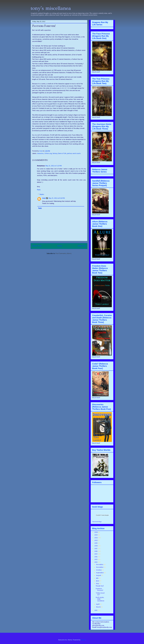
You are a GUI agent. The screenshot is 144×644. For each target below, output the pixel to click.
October (99, 570)
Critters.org (48, 154)
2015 (96, 554)
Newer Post (37, 246)
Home (60, 246)
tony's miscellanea (51, 8)
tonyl (41, 151)
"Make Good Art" (100, 594)
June (98, 581)
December (100, 564)
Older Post (82, 246)
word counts (77, 154)
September (100, 573)
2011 (96, 610)
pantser (69, 154)
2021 (96, 540)
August (99, 575)
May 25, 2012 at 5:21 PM (53, 166)
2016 (96, 551)
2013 (96, 559)
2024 (96, 538)
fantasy (55, 154)
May (98, 584)
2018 (96, 546)
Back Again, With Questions (100, 599)
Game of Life (62, 154)
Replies (42, 194)
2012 (96, 562)
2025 (96, 535)
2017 (96, 549)
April (98, 604)
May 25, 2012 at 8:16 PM (57, 198)
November (100, 567)
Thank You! (100, 586)
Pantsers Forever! (99, 589)
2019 (96, 543)
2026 (96, 532)
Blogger (83, 640)
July (97, 578)
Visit (97, 522)
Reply (39, 190)
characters (40, 154)
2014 (96, 557)
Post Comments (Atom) (63, 254)
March (98, 607)
